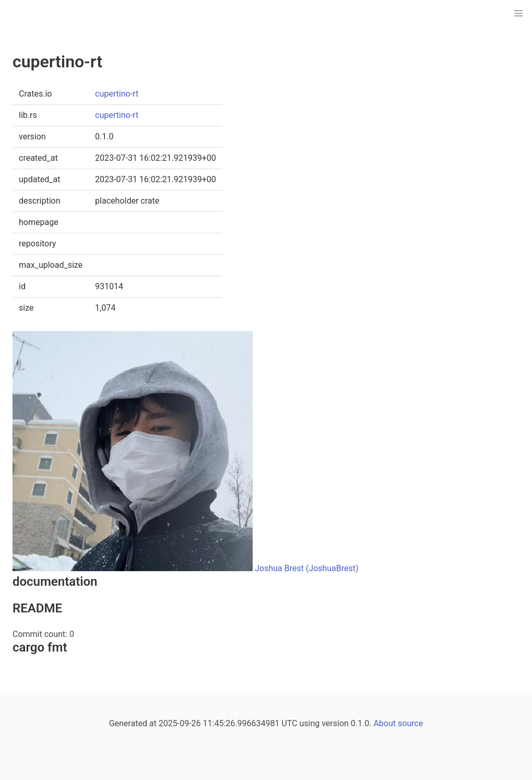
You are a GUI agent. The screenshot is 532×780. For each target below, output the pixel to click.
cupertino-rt (117, 94)
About (385, 723)
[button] (518, 14)
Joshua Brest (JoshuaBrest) (307, 568)
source (410, 723)
